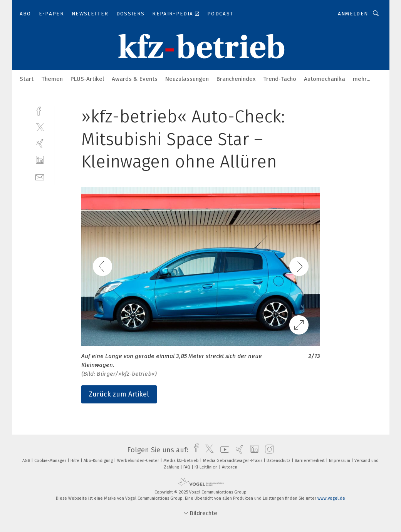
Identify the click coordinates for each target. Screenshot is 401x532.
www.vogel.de (331, 498)
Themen (52, 79)
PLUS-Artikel (87, 79)
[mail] (40, 176)
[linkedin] (40, 160)
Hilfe (76, 461)
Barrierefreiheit (310, 461)
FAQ (187, 467)
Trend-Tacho (280, 79)
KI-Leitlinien (207, 467)
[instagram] (268, 450)
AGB (27, 461)
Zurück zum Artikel (119, 394)
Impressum (340, 461)
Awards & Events (135, 79)
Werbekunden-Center (139, 461)
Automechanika (325, 79)
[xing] (40, 143)
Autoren (230, 467)
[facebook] (40, 110)
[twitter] (40, 127)
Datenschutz (279, 461)
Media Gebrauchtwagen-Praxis (233, 461)
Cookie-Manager (51, 461)
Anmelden (353, 14)
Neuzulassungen (187, 79)
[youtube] (223, 450)
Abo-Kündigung (99, 461)
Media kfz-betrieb (182, 461)
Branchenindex (236, 79)
